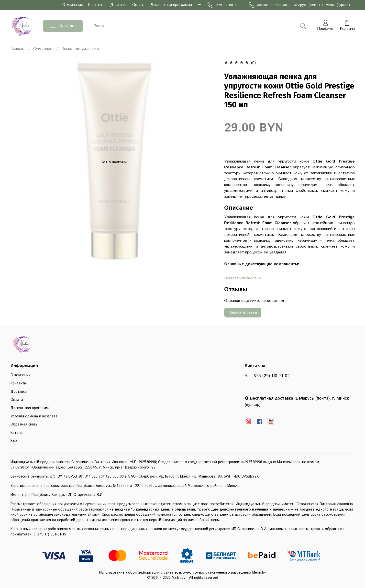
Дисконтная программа (171, 5)
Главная (17, 49)
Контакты (97, 5)
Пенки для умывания (80, 49)
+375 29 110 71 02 (225, 5)
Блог (14, 441)
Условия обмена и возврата (34, 416)
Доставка (119, 5)
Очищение (43, 49)
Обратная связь (24, 425)
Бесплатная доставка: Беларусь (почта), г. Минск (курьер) (299, 5)
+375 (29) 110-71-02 (267, 376)
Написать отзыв (243, 312)
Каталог (63, 26)
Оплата (139, 5)
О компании (73, 5)
